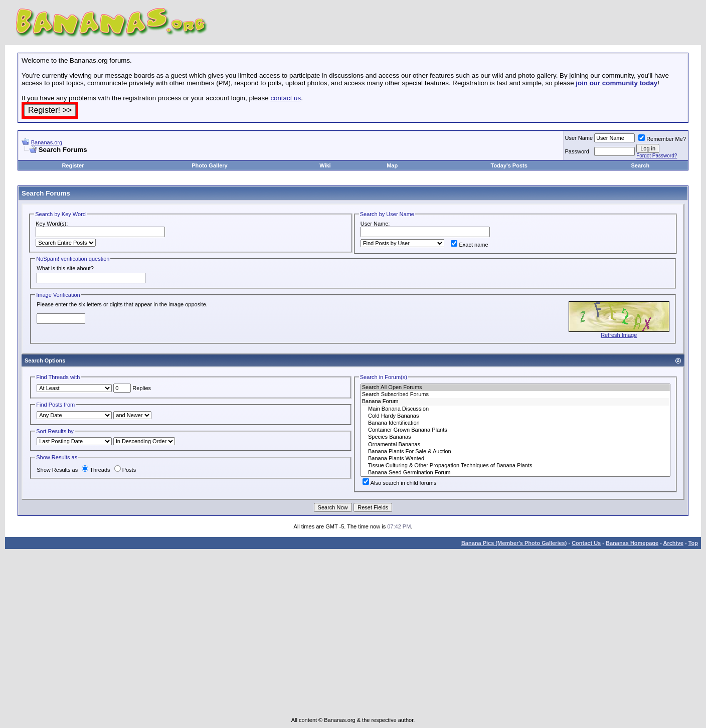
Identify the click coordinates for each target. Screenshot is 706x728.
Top (693, 543)
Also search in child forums (399, 483)
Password (577, 151)
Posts (125, 470)
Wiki (325, 165)
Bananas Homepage (632, 543)
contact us (286, 98)
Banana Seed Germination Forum (515, 473)
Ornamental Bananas (515, 445)
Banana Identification (515, 423)
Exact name (469, 245)
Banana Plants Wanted (515, 459)
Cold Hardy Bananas (515, 416)
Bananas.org (47, 142)
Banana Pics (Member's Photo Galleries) (514, 543)
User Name (579, 138)
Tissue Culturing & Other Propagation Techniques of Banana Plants (515, 466)
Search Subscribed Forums (515, 395)
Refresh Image (619, 335)
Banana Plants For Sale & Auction (515, 452)
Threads (96, 470)
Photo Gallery (210, 165)
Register (73, 165)
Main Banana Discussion (515, 409)
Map (392, 165)
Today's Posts (509, 165)
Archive (673, 543)
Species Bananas (515, 437)
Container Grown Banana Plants (515, 430)
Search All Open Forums (515, 388)
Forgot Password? (657, 156)
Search (641, 165)
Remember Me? (662, 139)
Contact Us (586, 543)
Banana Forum (515, 402)
